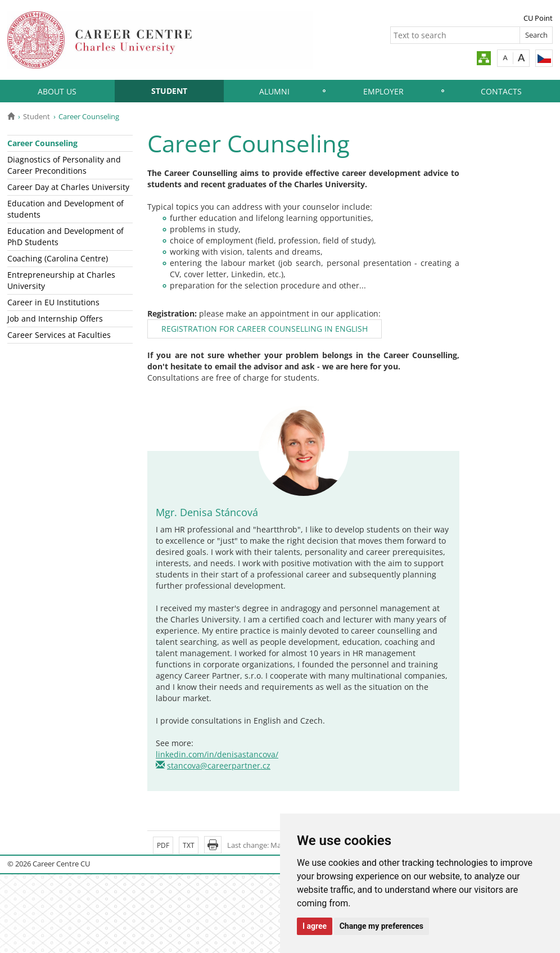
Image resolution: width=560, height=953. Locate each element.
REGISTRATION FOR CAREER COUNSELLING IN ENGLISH (265, 329)
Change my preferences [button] (381, 926)
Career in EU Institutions (53, 302)
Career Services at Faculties (59, 335)
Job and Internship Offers (55, 319)
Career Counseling (42, 143)
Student (169, 91)
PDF (163, 845)
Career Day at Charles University (68, 187)
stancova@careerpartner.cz (219, 765)
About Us (57, 91)
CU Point (538, 18)
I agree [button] (315, 926)
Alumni (274, 91)
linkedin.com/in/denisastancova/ (217, 754)
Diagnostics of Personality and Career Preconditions (64, 165)
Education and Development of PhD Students (66, 236)
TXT (189, 845)
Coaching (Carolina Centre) (58, 258)
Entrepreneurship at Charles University (61, 280)
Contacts (501, 91)
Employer (383, 91)
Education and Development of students (66, 209)
